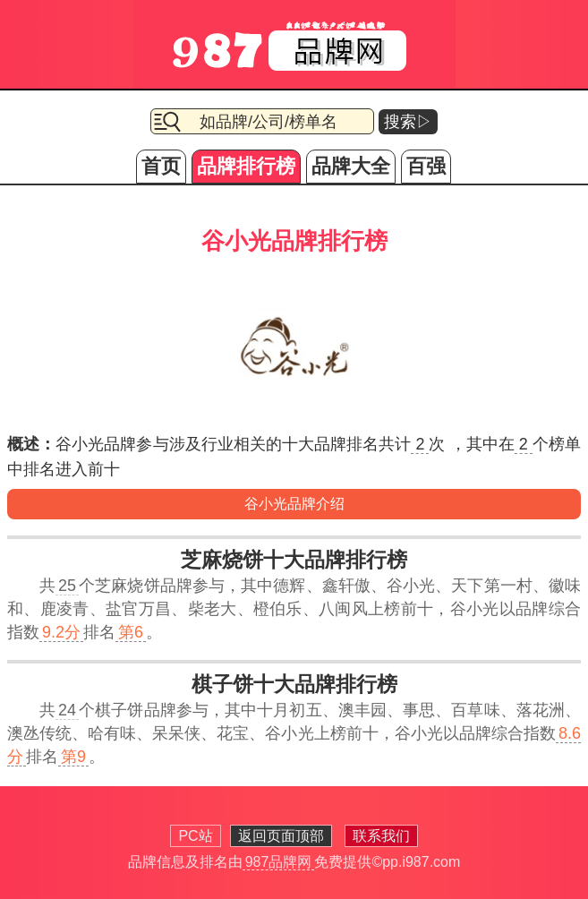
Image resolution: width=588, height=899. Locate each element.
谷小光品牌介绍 (294, 504)
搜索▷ (408, 122)
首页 (161, 166)
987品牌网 (279, 862)
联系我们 (381, 836)
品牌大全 (351, 166)
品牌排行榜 (246, 166)
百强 (426, 166)
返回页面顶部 (281, 836)
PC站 (195, 836)
